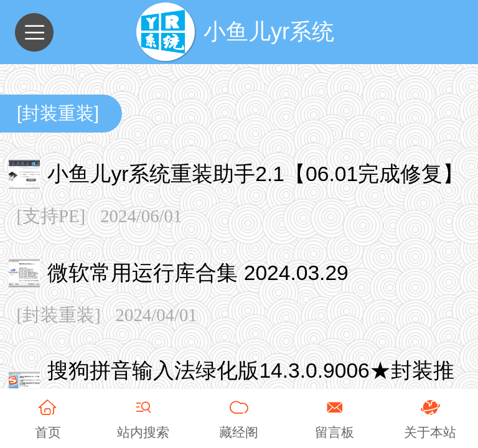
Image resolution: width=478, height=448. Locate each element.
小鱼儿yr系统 (269, 31)
